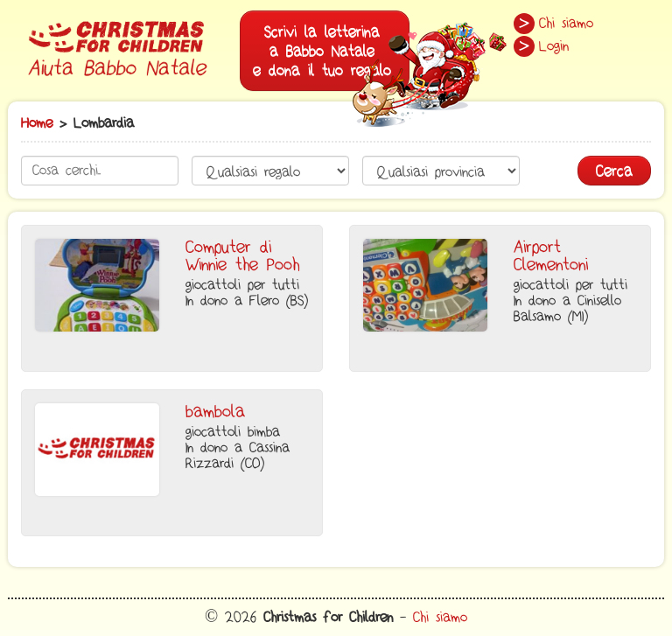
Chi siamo (566, 24)
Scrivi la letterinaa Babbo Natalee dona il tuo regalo (331, 56)
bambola (215, 412)
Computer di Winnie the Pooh (242, 256)
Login (554, 46)
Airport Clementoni (551, 256)
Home (37, 123)
